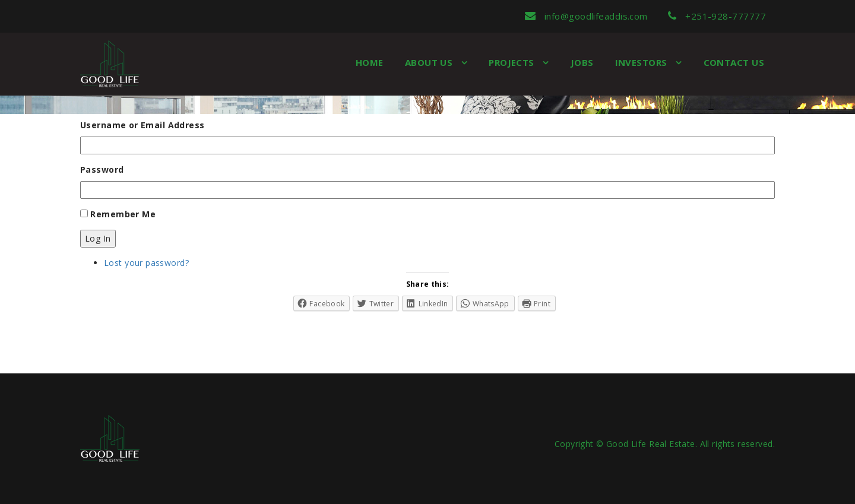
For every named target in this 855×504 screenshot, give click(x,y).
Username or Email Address (142, 125)
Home (370, 62)
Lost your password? (146, 263)
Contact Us (734, 62)
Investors (643, 62)
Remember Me (123, 214)
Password (102, 169)
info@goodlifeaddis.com (586, 16)
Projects (513, 62)
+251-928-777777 (717, 16)
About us (430, 62)
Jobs (582, 62)
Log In (98, 238)
